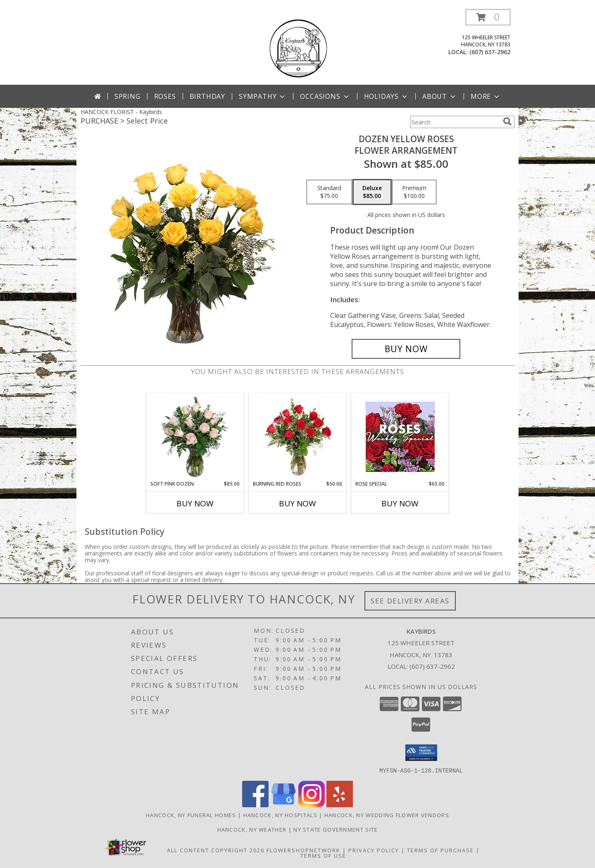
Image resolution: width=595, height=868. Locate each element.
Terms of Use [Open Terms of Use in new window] (323, 855)
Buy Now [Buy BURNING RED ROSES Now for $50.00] (297, 503)
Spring (127, 96)
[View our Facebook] (255, 805)
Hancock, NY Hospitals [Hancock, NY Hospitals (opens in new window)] (280, 815)
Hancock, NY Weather (252, 829)
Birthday (207, 96)
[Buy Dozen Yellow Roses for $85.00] (406, 349)
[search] (507, 122)
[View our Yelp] (340, 805)
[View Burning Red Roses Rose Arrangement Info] (298, 436)
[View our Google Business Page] (283, 805)
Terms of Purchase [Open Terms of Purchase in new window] (440, 850)
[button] (488, 17)
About (440, 96)
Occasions (325, 96)
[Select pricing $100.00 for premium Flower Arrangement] (414, 192)
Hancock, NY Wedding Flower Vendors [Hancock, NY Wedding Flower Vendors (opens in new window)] (387, 815)
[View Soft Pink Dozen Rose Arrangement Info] (195, 436)
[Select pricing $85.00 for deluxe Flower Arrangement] (372, 192)
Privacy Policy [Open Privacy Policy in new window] (374, 850)
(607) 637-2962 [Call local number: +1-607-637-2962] (490, 52)
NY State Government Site (336, 829)
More (486, 96)
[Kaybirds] (297, 47)
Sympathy (263, 96)
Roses (165, 96)
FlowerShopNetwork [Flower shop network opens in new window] (303, 850)
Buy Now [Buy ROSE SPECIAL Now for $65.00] (400, 503)
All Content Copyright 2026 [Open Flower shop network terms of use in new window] (216, 850)
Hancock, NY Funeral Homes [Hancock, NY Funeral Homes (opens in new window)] (191, 815)
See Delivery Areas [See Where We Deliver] (410, 601)
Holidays (386, 96)
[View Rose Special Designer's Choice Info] (400, 437)
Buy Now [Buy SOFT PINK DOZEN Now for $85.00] (195, 503)
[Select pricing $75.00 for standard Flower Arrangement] (329, 192)
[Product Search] (455, 122)
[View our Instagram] (312, 805)
